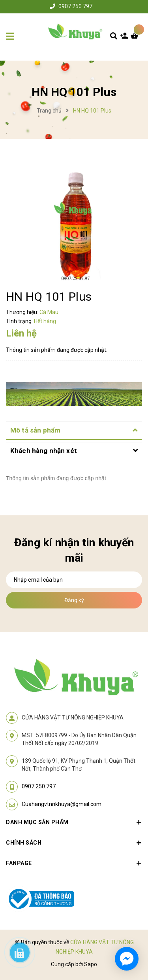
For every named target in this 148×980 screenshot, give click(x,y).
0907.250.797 (75, 6)
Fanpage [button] (74, 863)
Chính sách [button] (74, 843)
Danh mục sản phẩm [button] (74, 822)
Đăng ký (74, 600)
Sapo (91, 964)
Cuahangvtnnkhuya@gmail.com (62, 804)
